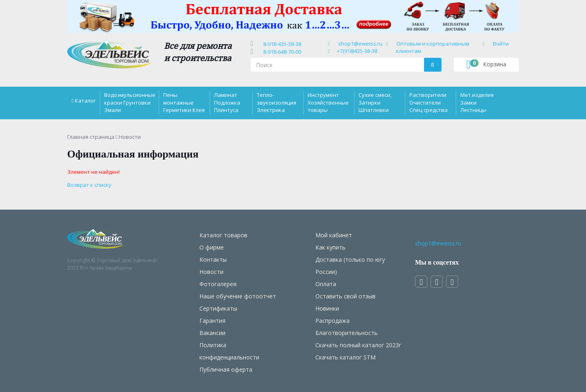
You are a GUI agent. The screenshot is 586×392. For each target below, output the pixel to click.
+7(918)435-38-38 (357, 51)
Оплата (326, 284)
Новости (211, 272)
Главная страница (91, 137)
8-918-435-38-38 (281, 44)
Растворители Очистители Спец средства (429, 102)
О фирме (212, 247)
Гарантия (212, 321)
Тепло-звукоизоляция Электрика (277, 102)
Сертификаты (218, 308)
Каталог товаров (223, 235)
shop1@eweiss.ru (360, 44)
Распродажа (332, 321)
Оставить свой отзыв (345, 296)
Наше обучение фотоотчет (238, 296)
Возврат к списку (89, 185)
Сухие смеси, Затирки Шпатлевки (375, 102)
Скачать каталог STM (345, 357)
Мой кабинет (334, 235)
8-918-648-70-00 (281, 52)
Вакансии (212, 333)
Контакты (213, 260)
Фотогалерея (218, 284)
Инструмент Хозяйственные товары (328, 102)
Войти (501, 44)
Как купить (330, 247)
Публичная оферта (226, 369)
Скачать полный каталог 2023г (358, 345)
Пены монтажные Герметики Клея (184, 102)
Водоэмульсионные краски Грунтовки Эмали (130, 102)
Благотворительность (347, 333)
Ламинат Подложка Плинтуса (227, 102)
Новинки (327, 308)
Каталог (85, 101)
